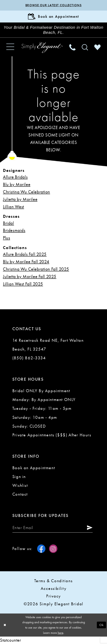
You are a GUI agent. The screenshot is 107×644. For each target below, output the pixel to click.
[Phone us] (72, 47)
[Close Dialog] (5, 625)
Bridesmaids (14, 230)
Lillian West (13, 207)
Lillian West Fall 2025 (23, 284)
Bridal (9, 223)
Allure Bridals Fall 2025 (25, 254)
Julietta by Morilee (20, 199)
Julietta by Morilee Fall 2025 (30, 276)
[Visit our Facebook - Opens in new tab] (41, 549)
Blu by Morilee (17, 184)
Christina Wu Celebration (27, 192)
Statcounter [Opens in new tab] (10, 640)
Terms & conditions (53, 581)
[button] (10, 47)
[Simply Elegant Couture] (42, 47)
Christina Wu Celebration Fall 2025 (36, 269)
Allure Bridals (15, 177)
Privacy (53, 596)
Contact (20, 494)
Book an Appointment (34, 468)
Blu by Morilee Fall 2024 (26, 262)
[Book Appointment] (53, 17)
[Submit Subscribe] (88, 528)
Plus (6, 238)
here (61, 633)
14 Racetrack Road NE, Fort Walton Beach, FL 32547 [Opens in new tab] (48, 345)
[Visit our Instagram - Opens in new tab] (53, 549)
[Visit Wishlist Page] (98, 47)
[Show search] (85, 47)
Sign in (19, 477)
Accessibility (54, 588)
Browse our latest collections (53, 5)
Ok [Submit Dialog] (102, 625)
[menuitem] (10, 47)
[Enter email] (53, 528)
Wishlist (20, 485)
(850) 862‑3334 (29, 358)
